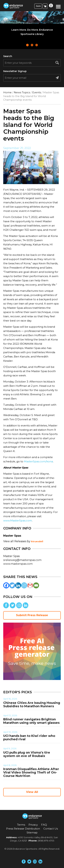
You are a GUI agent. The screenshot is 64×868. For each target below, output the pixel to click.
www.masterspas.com (18, 564)
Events (37, 92)
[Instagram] (24, 585)
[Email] (36, 585)
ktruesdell (37, 541)
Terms (21, 825)
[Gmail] (30, 585)
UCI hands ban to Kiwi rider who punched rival (29, 738)
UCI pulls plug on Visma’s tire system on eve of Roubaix (27, 754)
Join (38, 6)
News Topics (22, 92)
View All (32, 792)
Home (7, 92)
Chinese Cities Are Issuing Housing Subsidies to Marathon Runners (32, 705)
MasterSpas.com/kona (38, 461)
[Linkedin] (18, 585)
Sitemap (32, 832)
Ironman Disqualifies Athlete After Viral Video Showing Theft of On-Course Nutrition (31, 772)
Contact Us (51, 829)
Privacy (33, 825)
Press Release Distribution (23, 829)
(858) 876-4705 (46, 841)
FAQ (44, 825)
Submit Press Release (32, 615)
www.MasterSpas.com (18, 521)
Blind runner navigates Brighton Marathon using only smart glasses (31, 721)
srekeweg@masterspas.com (22, 560)
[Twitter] (12, 585)
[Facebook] (6, 585)
